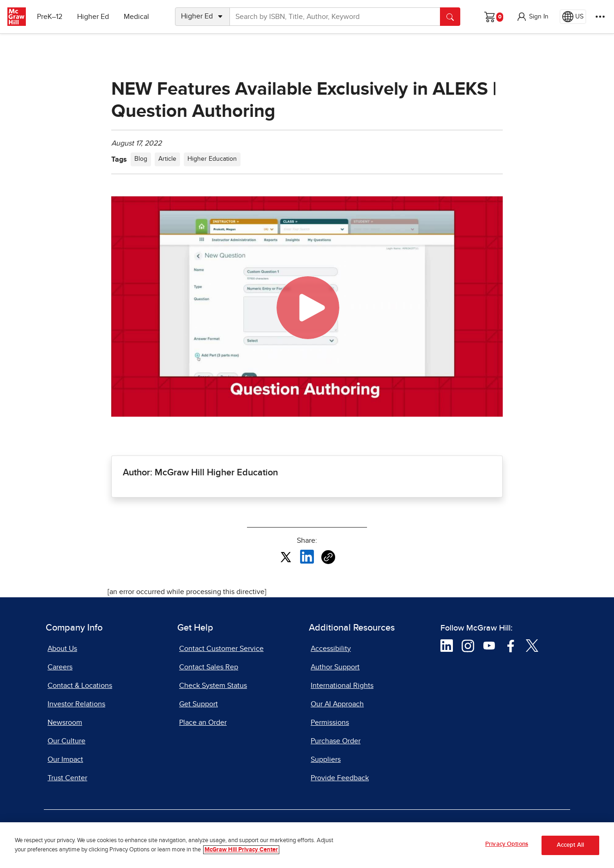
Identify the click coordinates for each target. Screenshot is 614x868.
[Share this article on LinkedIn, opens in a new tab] (307, 557)
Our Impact (65, 759)
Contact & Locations (80, 686)
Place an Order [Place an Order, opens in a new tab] (203, 722)
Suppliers (326, 759)
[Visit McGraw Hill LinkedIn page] (447, 645)
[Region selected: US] (573, 17)
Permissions (330, 722)
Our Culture (66, 741)
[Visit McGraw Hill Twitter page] (532, 645)
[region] (307, 845)
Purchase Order (336, 741)
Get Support (199, 704)
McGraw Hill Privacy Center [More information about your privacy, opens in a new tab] (241, 850)
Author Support (335, 667)
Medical (136, 17)
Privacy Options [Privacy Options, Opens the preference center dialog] (507, 844)
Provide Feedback (340, 778)
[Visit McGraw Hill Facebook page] (511, 645)
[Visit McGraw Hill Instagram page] (468, 645)
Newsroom (65, 722)
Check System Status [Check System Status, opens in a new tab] (213, 686)
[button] (532, 17)
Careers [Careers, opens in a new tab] (60, 667)
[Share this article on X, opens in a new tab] (286, 557)
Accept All (570, 845)
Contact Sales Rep (209, 667)
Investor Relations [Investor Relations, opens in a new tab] (76, 704)
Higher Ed (93, 17)
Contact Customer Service (221, 649)
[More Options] (600, 17)
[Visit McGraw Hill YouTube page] (489, 645)
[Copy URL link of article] (328, 557)
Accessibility (331, 649)
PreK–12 (50, 17)
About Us (62, 649)
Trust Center (67, 778)
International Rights (342, 686)
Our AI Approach (337, 704)
